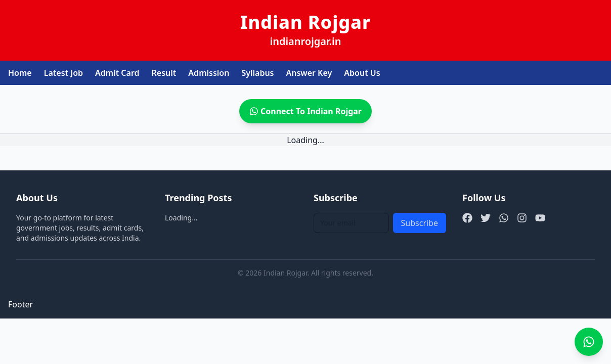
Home (20, 73)
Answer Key (309, 73)
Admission (209, 73)
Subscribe (420, 223)
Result (164, 73)
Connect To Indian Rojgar (305, 111)
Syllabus (257, 73)
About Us (362, 73)
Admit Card (117, 73)
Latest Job (63, 73)
